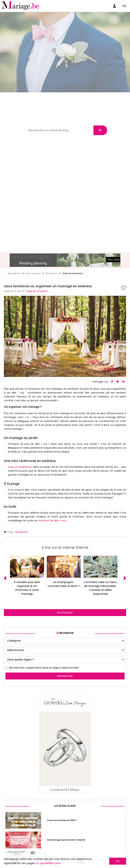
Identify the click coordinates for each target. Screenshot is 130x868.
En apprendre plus (48, 863)
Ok (118, 861)
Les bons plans (65, 806)
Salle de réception (37, 291)
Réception (22, 532)
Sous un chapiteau (20, 467)
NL (125, 6)
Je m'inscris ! (65, 613)
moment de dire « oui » (52, 520)
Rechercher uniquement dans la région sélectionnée (44, 668)
